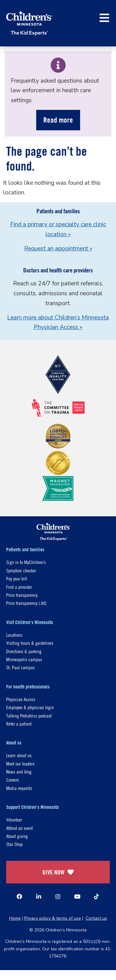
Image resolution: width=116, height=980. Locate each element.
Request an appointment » (58, 249)
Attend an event (19, 828)
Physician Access (21, 699)
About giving (17, 836)
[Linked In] (39, 896)
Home (15, 918)
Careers (13, 780)
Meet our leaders (20, 763)
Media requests (19, 788)
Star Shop (14, 844)
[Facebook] (19, 896)
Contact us (96, 918)
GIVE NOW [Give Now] (58, 872)
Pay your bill (17, 578)
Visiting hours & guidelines (30, 643)
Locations (14, 635)
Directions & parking (24, 651)
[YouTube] (77, 896)
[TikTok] (97, 896)
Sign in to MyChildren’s (26, 562)
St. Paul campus (20, 667)
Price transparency (22, 595)
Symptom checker (21, 570)
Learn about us (19, 755)
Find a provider (19, 587)
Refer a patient (19, 724)
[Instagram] (58, 896)
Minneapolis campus (24, 659)
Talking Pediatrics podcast (29, 715)
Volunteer (14, 820)
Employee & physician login (30, 707)
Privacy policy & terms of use (53, 918)
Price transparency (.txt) (26, 603)
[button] (104, 18)
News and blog (19, 772)
